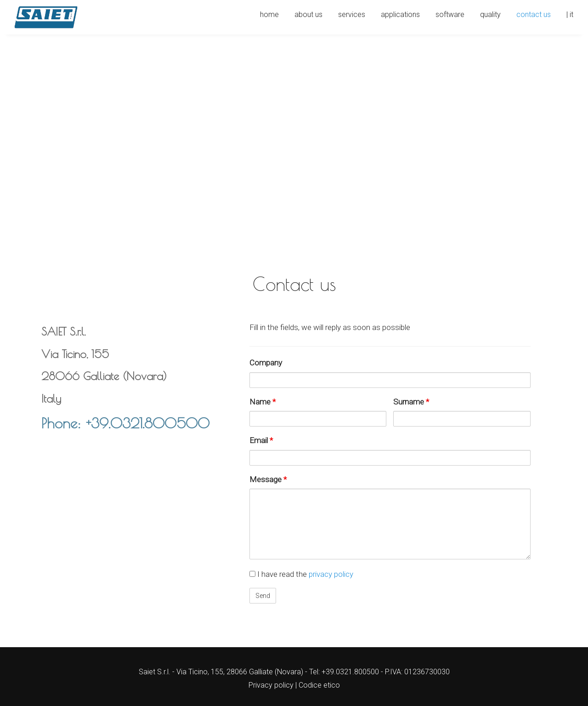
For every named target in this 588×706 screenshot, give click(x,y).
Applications (400, 14)
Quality (490, 14)
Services (352, 14)
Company (266, 363)
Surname (411, 402)
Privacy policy (271, 685)
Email (261, 440)
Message (268, 479)
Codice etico (319, 685)
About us (308, 14)
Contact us (534, 14)
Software (450, 14)
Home (269, 14)
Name (263, 402)
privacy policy (331, 574)
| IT (570, 14)
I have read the (301, 574)
